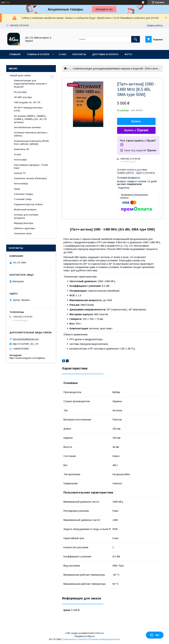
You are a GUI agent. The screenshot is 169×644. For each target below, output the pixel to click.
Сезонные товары (24, 194)
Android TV (20, 173)
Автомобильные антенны (27, 127)
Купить (136, 121)
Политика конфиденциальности (105, 639)
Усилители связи (23, 233)
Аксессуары (20, 160)
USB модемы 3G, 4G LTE (27, 102)
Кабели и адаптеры (24, 228)
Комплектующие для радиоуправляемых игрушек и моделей (108, 69)
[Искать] (136, 39)
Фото (128, 54)
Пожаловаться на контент (75, 639)
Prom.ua (100, 633)
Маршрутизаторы (24, 223)
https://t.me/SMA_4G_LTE (26, 344)
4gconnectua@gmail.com (26, 339)
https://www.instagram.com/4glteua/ (27, 358)
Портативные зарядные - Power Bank (31, 166)
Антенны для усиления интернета (26, 216)
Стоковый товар (23, 199)
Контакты (79, 54)
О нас (63, 54)
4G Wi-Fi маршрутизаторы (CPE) (28, 109)
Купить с (136, 130)
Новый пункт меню (20, 75)
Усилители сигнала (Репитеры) (30, 178)
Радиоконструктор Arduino (28, 204)
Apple (17, 189)
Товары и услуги (38, 54)
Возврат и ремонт (22, 63)
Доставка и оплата (105, 54)
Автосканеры (21, 184)
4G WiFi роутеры (23, 97)
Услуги (18, 154)
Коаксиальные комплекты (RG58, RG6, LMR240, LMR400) (31, 143)
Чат (155, 635)
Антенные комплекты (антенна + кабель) (31, 134)
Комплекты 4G (22, 149)
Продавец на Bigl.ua (84, 636)
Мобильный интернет (25, 210)
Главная (15, 54)
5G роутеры (20, 92)
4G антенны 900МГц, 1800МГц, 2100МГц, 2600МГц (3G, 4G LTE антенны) (30, 119)
